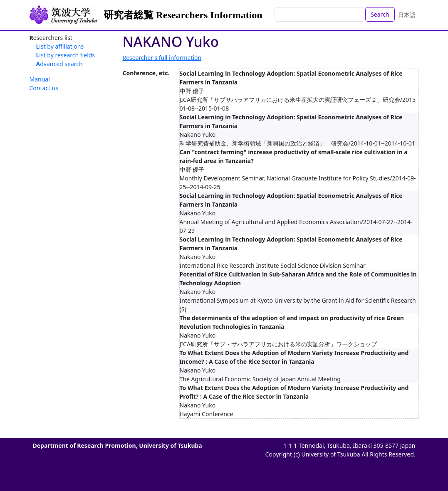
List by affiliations (60, 46)
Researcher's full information (162, 58)
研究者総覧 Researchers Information (183, 15)
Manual (40, 79)
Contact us (44, 88)
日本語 (407, 15)
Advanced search (59, 64)
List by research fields (66, 55)
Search (380, 14)
